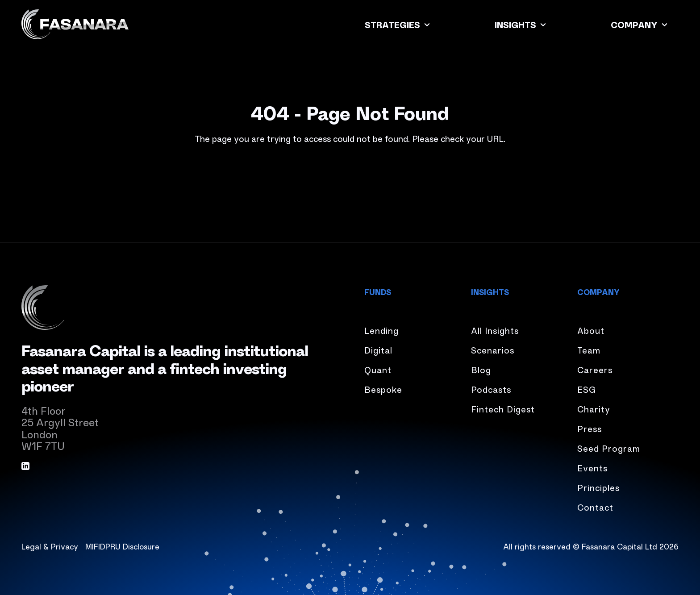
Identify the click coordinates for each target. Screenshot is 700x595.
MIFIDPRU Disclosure (122, 546)
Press (590, 428)
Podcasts (491, 389)
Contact (595, 507)
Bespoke (383, 389)
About (591, 330)
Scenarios (493, 350)
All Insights (495, 330)
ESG (587, 389)
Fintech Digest (503, 409)
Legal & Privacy (50, 546)
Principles (598, 487)
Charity (594, 409)
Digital (378, 350)
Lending (381, 330)
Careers (595, 369)
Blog (481, 369)
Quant (378, 369)
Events (592, 468)
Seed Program (609, 448)
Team (589, 350)
